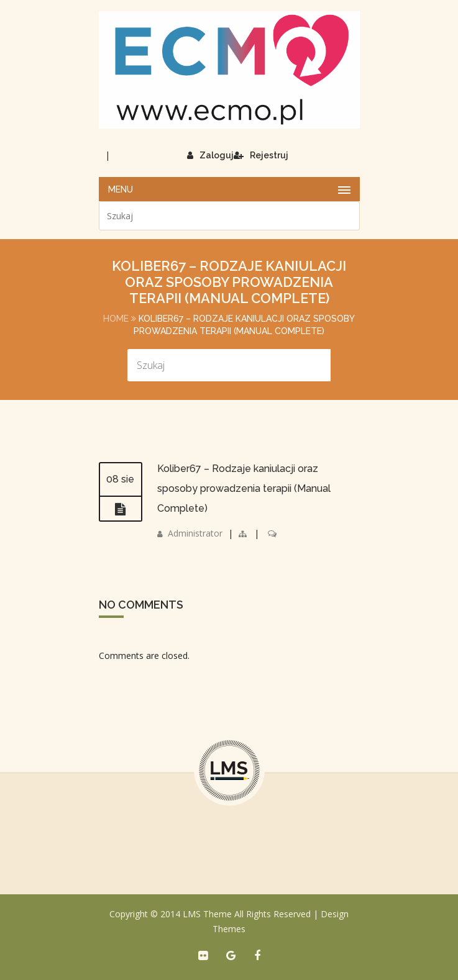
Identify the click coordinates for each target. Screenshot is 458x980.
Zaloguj (210, 155)
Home (116, 319)
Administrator (195, 533)
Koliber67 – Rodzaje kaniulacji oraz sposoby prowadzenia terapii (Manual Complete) (244, 488)
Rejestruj (261, 155)
